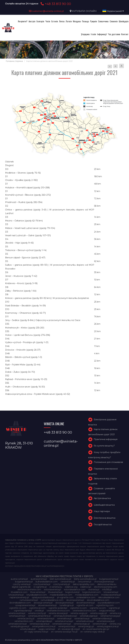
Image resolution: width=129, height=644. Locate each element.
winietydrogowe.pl (20, 626)
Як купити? (23, 21)
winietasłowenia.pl (62, 624)
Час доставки (114, 34)
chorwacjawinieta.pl (104, 582)
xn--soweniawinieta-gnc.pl (96, 629)
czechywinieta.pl (42, 584)
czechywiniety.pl (62, 584)
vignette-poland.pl (58, 608)
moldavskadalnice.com (87, 595)
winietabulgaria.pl (89, 616)
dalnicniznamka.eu (107, 584)
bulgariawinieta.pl (24, 582)
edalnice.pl (86, 587)
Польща (85, 21)
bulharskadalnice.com (47, 582)
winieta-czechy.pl (37, 613)
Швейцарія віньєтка (104, 505)
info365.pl (107, 590)
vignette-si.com (98, 608)
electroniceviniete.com (29, 590)
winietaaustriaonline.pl (39, 616)
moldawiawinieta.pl (111, 595)
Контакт (125, 34)
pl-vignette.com (65, 597)
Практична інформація (106, 439)
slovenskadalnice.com (98, 600)
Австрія (32, 21)
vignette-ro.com (78, 608)
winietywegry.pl (86, 626)
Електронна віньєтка (105, 518)
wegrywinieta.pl (107, 611)
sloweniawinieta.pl (86, 603)
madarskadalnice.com (61, 595)
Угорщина (85, 34)
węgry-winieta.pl (47, 629)
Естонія (55, 21)
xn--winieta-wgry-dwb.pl (92, 632)
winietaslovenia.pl (85, 621)
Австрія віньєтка (102, 498)
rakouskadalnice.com (109, 597)
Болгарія (40, 21)
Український (113, 11)
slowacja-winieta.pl (43, 603)
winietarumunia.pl (64, 621)
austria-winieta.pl (19, 579)
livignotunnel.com (92, 592)
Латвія (69, 21)
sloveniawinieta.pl (75, 600)
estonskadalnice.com (75, 590)
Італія (93, 34)
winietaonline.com (24, 621)
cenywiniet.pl (85, 582)
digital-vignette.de (21, 587)
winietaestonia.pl (46, 619)
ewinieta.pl (94, 590)
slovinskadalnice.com (20, 603)
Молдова (77, 21)
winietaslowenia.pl (18, 624)
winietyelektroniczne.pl (44, 626)
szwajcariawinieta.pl (25, 605)
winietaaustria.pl (17, 616)
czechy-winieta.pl (22, 584)
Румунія (94, 21)
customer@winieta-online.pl (46, 11)
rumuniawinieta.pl (29, 600)
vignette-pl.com (37, 608)
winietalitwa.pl (64, 619)
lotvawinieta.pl (111, 592)
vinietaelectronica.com (58, 611)
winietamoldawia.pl (102, 619)
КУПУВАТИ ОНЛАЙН (84, 11)
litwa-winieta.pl (38, 592)
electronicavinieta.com (106, 587)
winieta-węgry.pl (98, 613)
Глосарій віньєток (103, 525)
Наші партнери (102, 511)
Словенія (114, 21)
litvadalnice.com (19, 592)
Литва (62, 21)
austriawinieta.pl (39, 579)
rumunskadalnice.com (52, 600)
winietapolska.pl (44, 621)
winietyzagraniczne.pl (108, 626)
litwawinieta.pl (55, 592)
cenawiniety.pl (68, 582)
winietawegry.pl (82, 624)
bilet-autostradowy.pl (60, 579)
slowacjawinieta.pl (64, 603)
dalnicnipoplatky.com (84, 584)
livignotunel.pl (72, 592)
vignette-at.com (85, 605)
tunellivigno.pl (67, 605)
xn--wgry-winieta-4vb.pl (36, 632)
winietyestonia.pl (67, 626)
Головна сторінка (14, 61)
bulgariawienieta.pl (109, 579)
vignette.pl (114, 608)
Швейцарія (124, 21)
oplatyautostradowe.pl (43, 597)
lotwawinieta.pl (16, 595)
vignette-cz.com (18, 608)
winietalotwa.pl (82, 619)
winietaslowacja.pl (106, 621)
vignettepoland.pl (23, 611)
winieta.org (115, 613)
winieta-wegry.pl (79, 613)
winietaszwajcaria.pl (40, 624)
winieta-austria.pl (17, 613)
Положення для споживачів (108, 462)
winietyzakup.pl (28, 629)
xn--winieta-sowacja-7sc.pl (64, 632)
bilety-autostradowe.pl (85, 579)
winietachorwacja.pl (110, 616)
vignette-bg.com (105, 605)
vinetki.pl (39, 611)
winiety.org (115, 624)
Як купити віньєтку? (104, 446)
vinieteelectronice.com (84, 611)
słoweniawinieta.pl (47, 605)
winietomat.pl (100, 624)
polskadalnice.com (86, 597)
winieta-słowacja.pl (58, 613)
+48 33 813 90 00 (55, 4)
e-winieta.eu (56, 587)
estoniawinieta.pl (52, 590)
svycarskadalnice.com (109, 603)
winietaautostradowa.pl (65, 616)
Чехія (48, 21)
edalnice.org (71, 587)
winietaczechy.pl (26, 619)
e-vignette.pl (40, 587)
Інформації (102, 34)
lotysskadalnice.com (37, 595)
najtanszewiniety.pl (19, 597)
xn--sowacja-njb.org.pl (69, 629)
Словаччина (103, 21)
